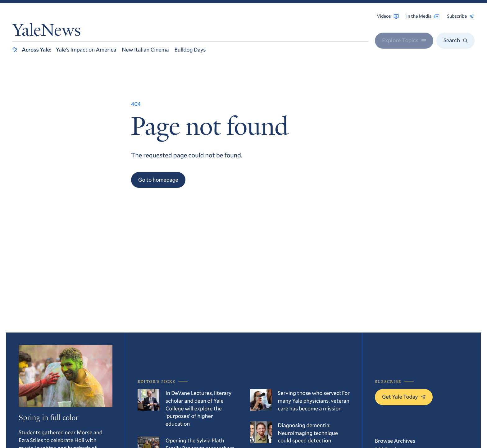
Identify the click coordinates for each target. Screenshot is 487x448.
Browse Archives (395, 441)
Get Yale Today (404, 396)
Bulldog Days (190, 49)
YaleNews (47, 32)
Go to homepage (158, 179)
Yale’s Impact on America (86, 49)
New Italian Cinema (145, 49)
